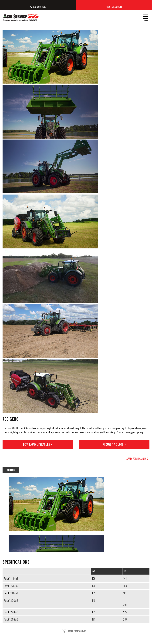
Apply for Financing (137, 459)
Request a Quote (114, 7)
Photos (11, 470)
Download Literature (37, 444)
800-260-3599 (39, 7)
